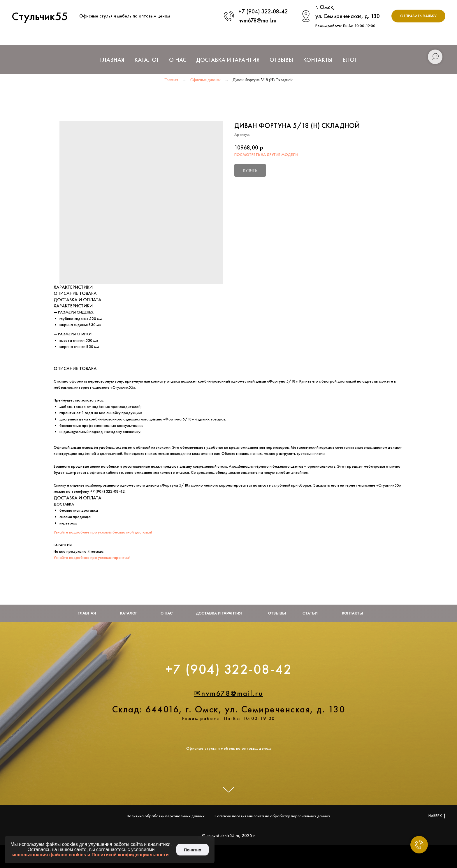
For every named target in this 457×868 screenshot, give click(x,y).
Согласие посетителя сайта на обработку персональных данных (272, 816)
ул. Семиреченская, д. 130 (348, 16)
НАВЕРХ (437, 816)
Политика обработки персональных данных (166, 816)
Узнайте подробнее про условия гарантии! (92, 557)
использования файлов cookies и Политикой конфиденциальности (90, 855)
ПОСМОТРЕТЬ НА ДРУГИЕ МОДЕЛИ (266, 154)
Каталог (129, 613)
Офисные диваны (205, 80)
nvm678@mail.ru (257, 20)
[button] (418, 16)
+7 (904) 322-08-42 (263, 11)
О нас (178, 60)
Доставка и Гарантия (228, 60)
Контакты (318, 60)
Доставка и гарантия (219, 613)
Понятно (193, 850)
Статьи (310, 613)
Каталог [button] (147, 60)
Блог (350, 60)
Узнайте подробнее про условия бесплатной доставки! (103, 532)
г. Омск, (325, 7)
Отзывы (281, 60)
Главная (112, 60)
